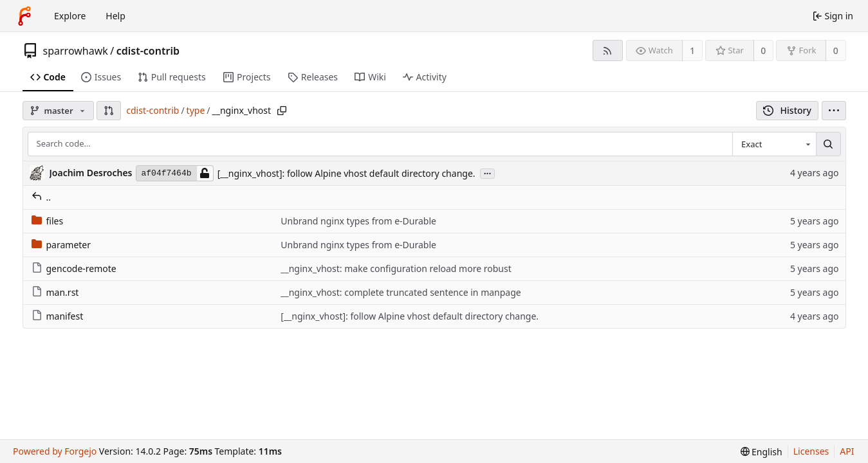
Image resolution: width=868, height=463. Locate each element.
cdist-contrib (148, 51)
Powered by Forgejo (55, 451)
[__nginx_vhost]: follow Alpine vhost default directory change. (346, 173)
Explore (70, 16)
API (847, 451)
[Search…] (828, 144)
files (48, 221)
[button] (109, 111)
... (488, 173)
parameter (61, 245)
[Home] (24, 16)
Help (115, 16)
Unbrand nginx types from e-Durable (358, 221)
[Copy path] (282, 111)
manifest (58, 316)
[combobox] (774, 144)
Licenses (811, 451)
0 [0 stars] (763, 50)
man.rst (55, 292)
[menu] (834, 111)
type (196, 110)
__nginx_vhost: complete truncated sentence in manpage (401, 292)
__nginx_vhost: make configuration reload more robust (396, 268)
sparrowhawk (76, 51)
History (787, 110)
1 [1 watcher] (692, 50)
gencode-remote (74, 268)
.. (42, 197)
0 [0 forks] (836, 50)
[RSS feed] (608, 50)
